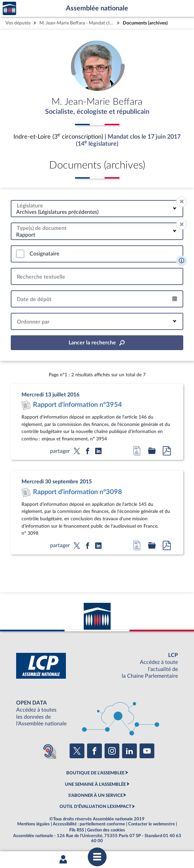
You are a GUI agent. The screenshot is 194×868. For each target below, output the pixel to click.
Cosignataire (44, 254)
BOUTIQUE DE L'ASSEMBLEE (95, 773)
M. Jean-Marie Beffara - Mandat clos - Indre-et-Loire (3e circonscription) (77, 23)
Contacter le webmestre (151, 824)
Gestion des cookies (106, 830)
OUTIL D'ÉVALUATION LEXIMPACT (95, 807)
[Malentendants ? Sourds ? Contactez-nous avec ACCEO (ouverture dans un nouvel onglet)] (48, 751)
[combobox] (97, 209)
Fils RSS (77, 830)
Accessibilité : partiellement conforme (89, 824)
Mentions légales (33, 824)
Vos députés (18, 23)
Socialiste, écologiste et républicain (97, 112)
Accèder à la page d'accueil (9, 9)
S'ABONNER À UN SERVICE (95, 795)
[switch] (20, 254)
